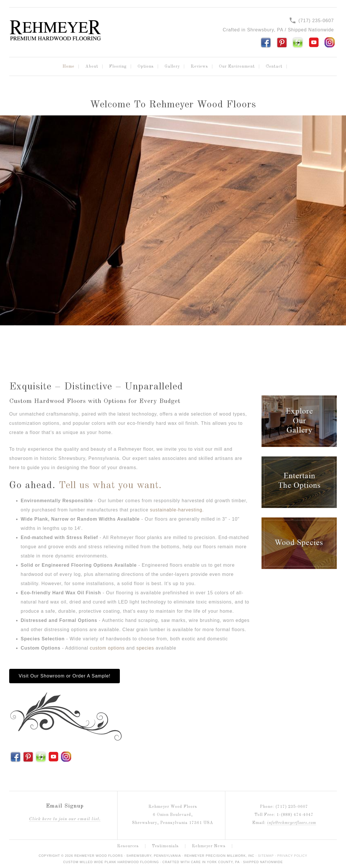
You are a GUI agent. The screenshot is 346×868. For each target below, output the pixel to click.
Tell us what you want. (110, 486)
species (145, 648)
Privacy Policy (292, 856)
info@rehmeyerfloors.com (292, 823)
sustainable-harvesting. (177, 510)
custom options (107, 648)
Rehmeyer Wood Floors (55, 31)
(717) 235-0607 (312, 21)
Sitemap (266, 856)
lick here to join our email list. (65, 819)
